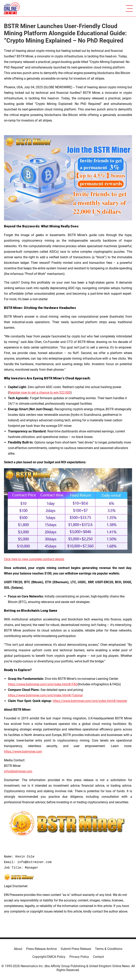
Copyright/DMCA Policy (49, 957)
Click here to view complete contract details (34, 559)
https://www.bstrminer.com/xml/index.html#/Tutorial (45, 695)
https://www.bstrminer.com (23, 752)
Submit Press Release (76, 949)
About (18, 949)
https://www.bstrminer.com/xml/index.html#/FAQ (43, 684)
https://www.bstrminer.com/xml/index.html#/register (90, 701)
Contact (98, 957)
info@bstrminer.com (18, 771)
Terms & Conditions (109, 949)
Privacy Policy (79, 957)
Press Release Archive (41, 949)
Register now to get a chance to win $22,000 (40, 393)
